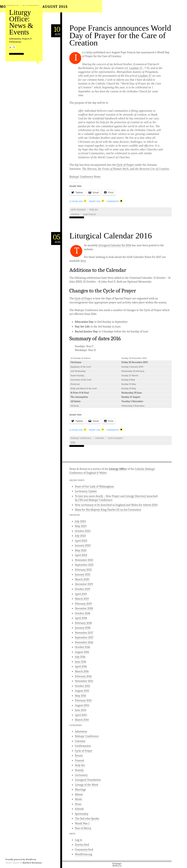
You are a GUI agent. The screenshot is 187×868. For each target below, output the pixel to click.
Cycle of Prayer (125, 165)
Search (14, 47)
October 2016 (82, 647)
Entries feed (82, 845)
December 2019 (84, 584)
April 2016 (81, 666)
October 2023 (83, 531)
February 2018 (83, 623)
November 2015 (84, 681)
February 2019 (83, 604)
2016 (73, 443)
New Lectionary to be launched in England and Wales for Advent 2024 (116, 505)
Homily (79, 770)
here (83, 261)
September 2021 (84, 565)
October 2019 (83, 589)
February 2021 (83, 570)
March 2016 (82, 671)
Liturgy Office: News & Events (21, 22)
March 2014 (82, 720)
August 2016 (82, 652)
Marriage (80, 790)
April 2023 (81, 541)
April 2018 (81, 618)
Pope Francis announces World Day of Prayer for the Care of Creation (120, 35)
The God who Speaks (87, 819)
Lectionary (81, 775)
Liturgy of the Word (86, 785)
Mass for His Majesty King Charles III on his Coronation (108, 510)
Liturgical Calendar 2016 (111, 236)
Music (79, 799)
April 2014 (81, 715)
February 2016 (83, 676)
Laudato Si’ (136, 68)
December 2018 (84, 608)
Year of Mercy (83, 828)
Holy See (94, 209)
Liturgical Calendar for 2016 (115, 245)
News (78, 804)
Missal (79, 794)
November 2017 (84, 633)
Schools (79, 809)
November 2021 (84, 560)
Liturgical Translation (88, 780)
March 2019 (82, 599)
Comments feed (84, 850)
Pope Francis (89, 214)
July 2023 (80, 536)
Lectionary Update (86, 491)
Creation (75, 214)
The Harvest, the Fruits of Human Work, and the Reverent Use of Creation (125, 169)
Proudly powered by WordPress (21, 859)
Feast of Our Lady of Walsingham (94, 486)
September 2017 (84, 637)
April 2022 (81, 555)
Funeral (80, 760)
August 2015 (82, 691)
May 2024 (81, 526)
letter (90, 52)
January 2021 (83, 574)
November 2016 (84, 642)
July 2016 (80, 657)
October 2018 (83, 613)
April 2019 (81, 594)
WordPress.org (83, 854)
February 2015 (83, 700)
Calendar (100, 438)
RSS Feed (11, 47)
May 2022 (81, 550)
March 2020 (82, 579)
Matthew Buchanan (32, 863)
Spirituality (82, 814)
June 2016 (81, 662)
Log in (79, 840)
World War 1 (82, 823)
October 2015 (83, 686)
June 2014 (81, 710)
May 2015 (81, 696)
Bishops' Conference (81, 438)
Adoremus (81, 731)
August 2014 (82, 705)
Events (79, 756)
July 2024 (80, 521)
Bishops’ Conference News (85, 177)
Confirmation (83, 746)
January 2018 (83, 628)
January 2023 (83, 545)
